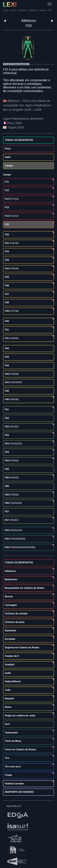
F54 (7, 452)
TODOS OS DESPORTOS (19, 140)
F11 (7, 182)
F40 (7, 321)
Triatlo (8, 775)
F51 (7, 410)
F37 (7, 294)
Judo (8, 690)
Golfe (8, 673)
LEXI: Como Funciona (17, 64)
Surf (7, 724)
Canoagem (11, 605)
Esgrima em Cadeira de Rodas (22, 647)
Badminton (11, 579)
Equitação (10, 630)
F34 (7, 260)
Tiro (7, 758)
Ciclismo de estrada (16, 614)
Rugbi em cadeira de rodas (20, 716)
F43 (7, 357)
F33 (7, 251)
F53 (7, 435)
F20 (7, 224)
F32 (7, 235)
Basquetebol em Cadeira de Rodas (24, 588)
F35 (7, 277)
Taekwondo (11, 733)
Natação (9, 698)
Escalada (10, 639)
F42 (7, 348)
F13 (7, 207)
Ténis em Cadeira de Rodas (20, 749)
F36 (7, 286)
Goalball (9, 665)
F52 (7, 418)
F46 (7, 391)
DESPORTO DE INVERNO (19, 792)
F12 (7, 190)
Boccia (9, 596)
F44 (7, 365)
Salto (8, 157)
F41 (7, 330)
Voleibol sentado (14, 784)
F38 (7, 302)
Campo (9, 166)
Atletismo (29, 21)
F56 (7, 486)
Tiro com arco (13, 767)
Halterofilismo (13, 681)
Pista (8, 149)
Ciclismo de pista (15, 622)
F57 (7, 512)
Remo (8, 707)
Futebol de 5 (12, 656)
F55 (7, 469)
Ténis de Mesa (13, 741)
